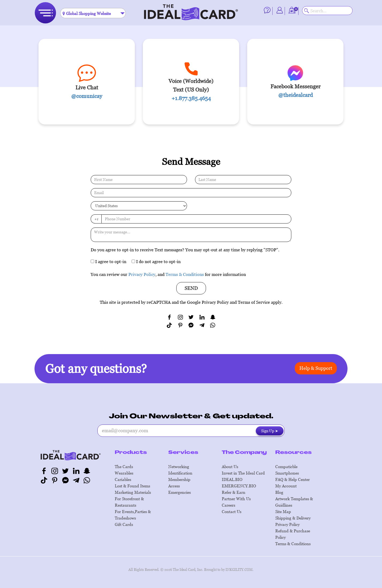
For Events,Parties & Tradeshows (133, 515)
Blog (279, 492)
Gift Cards (124, 524)
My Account (286, 486)
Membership (179, 479)
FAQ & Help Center (293, 479)
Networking (179, 466)
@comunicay (87, 96)
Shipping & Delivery (293, 518)
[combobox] (93, 13)
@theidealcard (295, 95)
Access (174, 486)
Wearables (124, 473)
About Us (230, 466)
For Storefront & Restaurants (129, 502)
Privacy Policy (142, 274)
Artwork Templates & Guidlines (294, 502)
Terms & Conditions (185, 274)
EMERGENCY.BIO (239, 486)
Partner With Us (236, 499)
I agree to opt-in (108, 261)
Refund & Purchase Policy (293, 534)
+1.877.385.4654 (191, 98)
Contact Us (232, 511)
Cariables (123, 479)
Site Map (283, 511)
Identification (180, 473)
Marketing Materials (133, 492)
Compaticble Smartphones (287, 470)
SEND (191, 288)
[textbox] (93, 13)
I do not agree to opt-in (156, 261)
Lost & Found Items (132, 486)
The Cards (124, 466)
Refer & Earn (234, 492)
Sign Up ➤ (270, 431)
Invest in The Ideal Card (243, 473)
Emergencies (179, 492)
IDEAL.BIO (232, 479)
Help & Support (316, 368)
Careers (228, 505)
